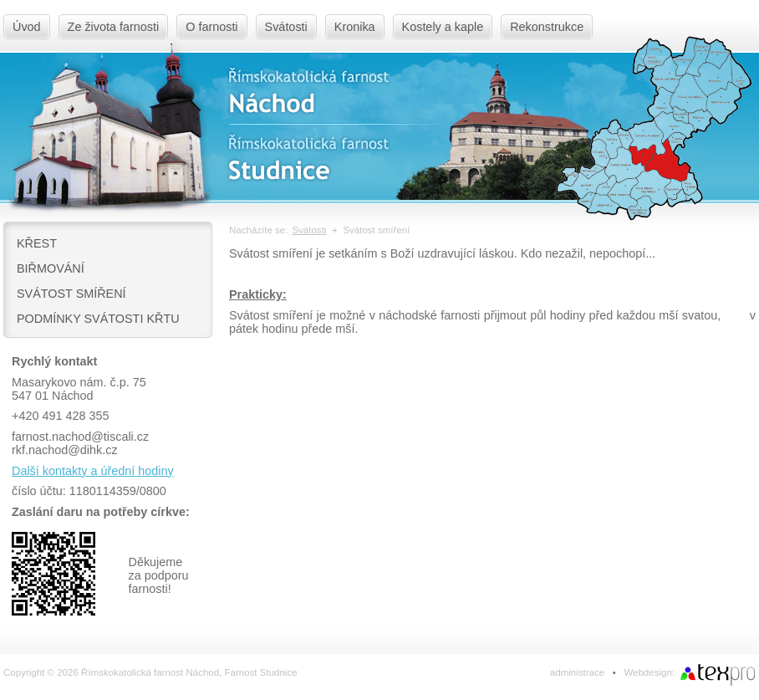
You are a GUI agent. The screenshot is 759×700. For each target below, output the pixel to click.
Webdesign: (649, 672)
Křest (37, 243)
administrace (577, 672)
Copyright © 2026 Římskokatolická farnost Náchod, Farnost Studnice (150, 672)
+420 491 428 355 (60, 416)
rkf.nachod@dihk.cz (65, 450)
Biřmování (51, 268)
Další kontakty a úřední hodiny (93, 471)
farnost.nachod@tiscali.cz (80, 437)
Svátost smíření (71, 294)
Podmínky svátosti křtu (98, 319)
